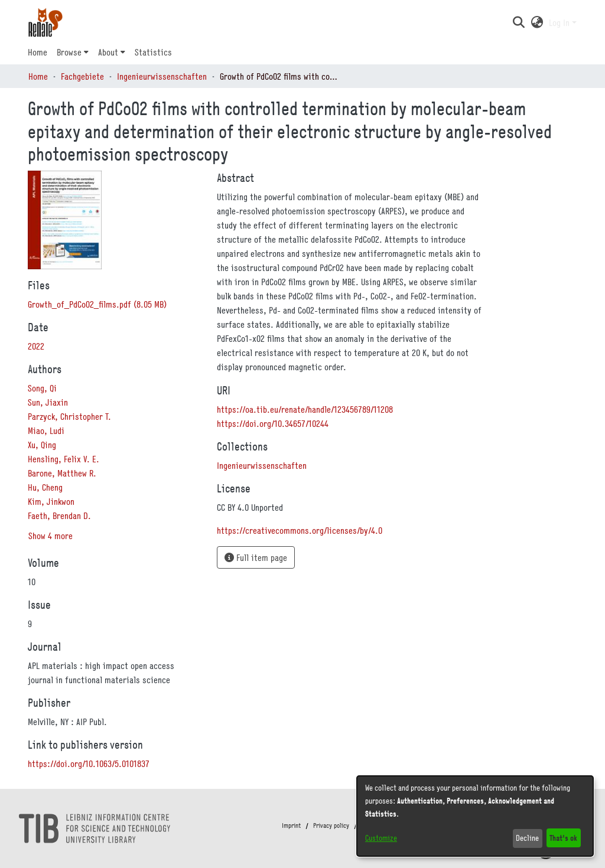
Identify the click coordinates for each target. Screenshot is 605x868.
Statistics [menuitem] (153, 52)
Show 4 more (51, 536)
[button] (518, 22)
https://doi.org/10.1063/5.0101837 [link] (89, 763)
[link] (97, 304)
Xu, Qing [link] (42, 445)
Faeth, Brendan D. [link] (59, 515)
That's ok (563, 838)
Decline (527, 838)
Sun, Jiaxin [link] (48, 402)
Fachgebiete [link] (82, 76)
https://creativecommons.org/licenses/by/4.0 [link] (300, 530)
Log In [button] (560, 22)
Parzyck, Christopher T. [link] (69, 416)
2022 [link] (36, 346)
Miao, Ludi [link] (46, 430)
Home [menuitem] (38, 52)
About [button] (108, 52)
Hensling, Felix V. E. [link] (64, 459)
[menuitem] (73, 52)
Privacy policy (331, 825)
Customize (381, 838)
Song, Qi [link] (42, 388)
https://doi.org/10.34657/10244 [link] (273, 423)
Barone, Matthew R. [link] (62, 473)
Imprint (291, 825)
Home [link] (38, 76)
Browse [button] (69, 52)
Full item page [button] (256, 557)
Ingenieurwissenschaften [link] (162, 76)
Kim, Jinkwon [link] (51, 501)
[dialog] (475, 816)
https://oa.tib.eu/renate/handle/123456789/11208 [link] (305, 409)
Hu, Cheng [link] (45, 487)
